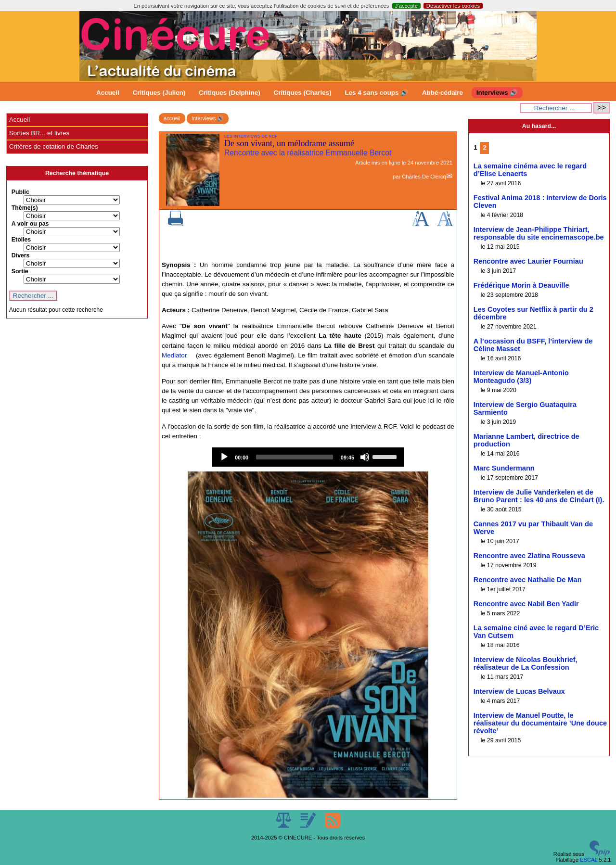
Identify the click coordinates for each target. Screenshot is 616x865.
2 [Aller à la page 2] (484, 147)
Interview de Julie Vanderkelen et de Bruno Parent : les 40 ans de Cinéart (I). (539, 496)
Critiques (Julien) (159, 93)
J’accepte (406, 6)
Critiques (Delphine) (230, 93)
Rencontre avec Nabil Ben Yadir (526, 604)
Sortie (20, 271)
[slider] (295, 457)
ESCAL (589, 860)
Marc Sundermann (504, 468)
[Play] (224, 457)
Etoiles (21, 240)
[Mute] (365, 457)
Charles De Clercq (424, 177)
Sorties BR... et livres (39, 133)
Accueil (108, 93)
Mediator (174, 355)
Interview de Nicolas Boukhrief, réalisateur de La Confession (526, 663)
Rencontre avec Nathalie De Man (528, 580)
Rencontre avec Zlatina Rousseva (529, 556)
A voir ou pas (30, 224)
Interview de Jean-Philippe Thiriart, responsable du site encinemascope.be (539, 233)
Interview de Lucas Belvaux (519, 691)
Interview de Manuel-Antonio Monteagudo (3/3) (521, 377)
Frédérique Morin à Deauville (521, 285)
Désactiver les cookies (453, 6)
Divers (21, 255)
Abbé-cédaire (443, 93)
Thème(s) (25, 208)
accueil (172, 118)
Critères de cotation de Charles (54, 146)
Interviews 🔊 (497, 93)
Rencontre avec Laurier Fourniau (528, 261)
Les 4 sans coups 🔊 (377, 93)
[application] (308, 457)
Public (20, 192)
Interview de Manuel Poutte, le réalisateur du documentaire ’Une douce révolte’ (540, 723)
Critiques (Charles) (302, 93)
